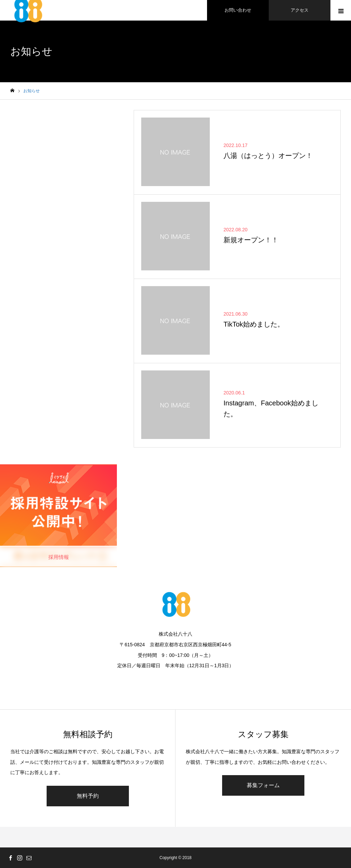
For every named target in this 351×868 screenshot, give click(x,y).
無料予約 (88, 796)
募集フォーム (263, 785)
